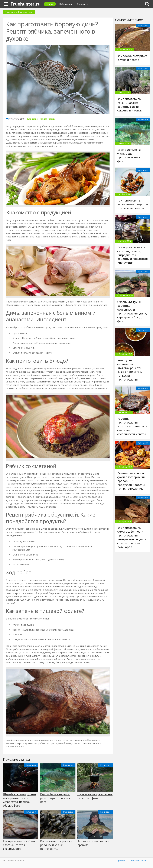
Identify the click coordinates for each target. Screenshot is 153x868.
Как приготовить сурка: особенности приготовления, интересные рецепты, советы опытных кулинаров (132, 537)
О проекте (120, 861)
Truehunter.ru (25, 4)
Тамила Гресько (48, 119)
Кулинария (25, 12)
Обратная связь (138, 861)
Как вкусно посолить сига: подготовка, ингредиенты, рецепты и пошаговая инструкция (133, 255)
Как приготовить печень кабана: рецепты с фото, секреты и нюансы (130, 105)
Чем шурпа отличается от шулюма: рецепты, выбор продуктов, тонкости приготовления (130, 370)
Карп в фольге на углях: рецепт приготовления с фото (129, 155)
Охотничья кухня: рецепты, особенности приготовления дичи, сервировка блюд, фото (132, 311)
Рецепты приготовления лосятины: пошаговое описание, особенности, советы (132, 426)
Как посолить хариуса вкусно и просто (132, 58)
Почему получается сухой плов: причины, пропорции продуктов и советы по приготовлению (132, 481)
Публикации (66, 4)
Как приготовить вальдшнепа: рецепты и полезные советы (133, 204)
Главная (50, 4)
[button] (107, 48)
